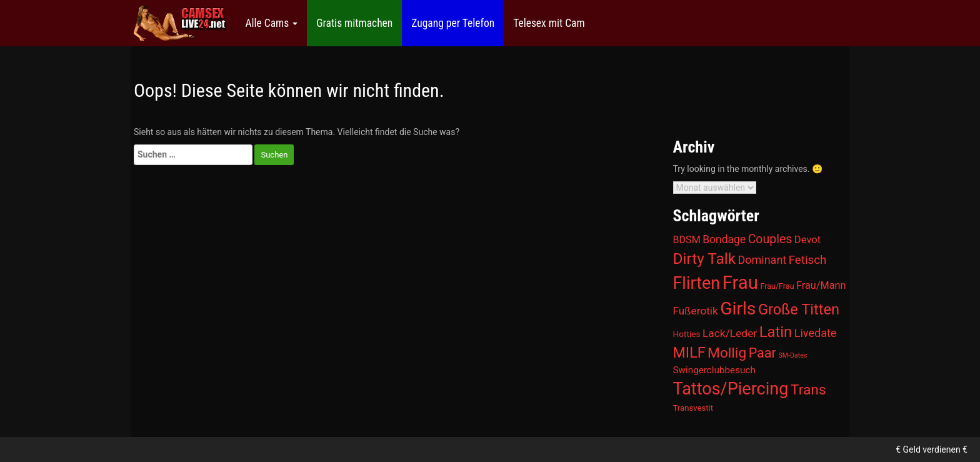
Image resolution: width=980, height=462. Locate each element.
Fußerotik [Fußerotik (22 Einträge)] (696, 311)
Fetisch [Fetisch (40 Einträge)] (808, 260)
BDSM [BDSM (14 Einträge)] (687, 240)
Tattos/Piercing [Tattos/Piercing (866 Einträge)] (731, 389)
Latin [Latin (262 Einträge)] (776, 332)
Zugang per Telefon (453, 23)
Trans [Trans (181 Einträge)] (808, 390)
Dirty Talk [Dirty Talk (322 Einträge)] (705, 259)
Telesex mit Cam (549, 23)
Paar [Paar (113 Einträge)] (762, 353)
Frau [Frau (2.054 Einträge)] (740, 283)
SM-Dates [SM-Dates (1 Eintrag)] (792, 355)
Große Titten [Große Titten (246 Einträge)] (799, 309)
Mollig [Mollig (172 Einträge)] (727, 353)
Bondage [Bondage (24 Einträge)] (724, 239)
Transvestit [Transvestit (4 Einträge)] (693, 408)
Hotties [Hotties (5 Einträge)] (687, 334)
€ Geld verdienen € (932, 449)
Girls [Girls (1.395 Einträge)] (738, 309)
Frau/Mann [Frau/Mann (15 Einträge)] (821, 285)
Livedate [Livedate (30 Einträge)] (816, 333)
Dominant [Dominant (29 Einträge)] (762, 260)
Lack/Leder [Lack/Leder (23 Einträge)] (730, 333)
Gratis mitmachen (354, 23)
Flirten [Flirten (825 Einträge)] (697, 283)
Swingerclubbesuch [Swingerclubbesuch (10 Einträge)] (714, 370)
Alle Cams (271, 23)
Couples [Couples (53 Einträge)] (770, 239)
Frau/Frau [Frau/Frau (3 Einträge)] (777, 286)
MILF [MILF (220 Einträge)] (689, 353)
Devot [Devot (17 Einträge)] (807, 240)
